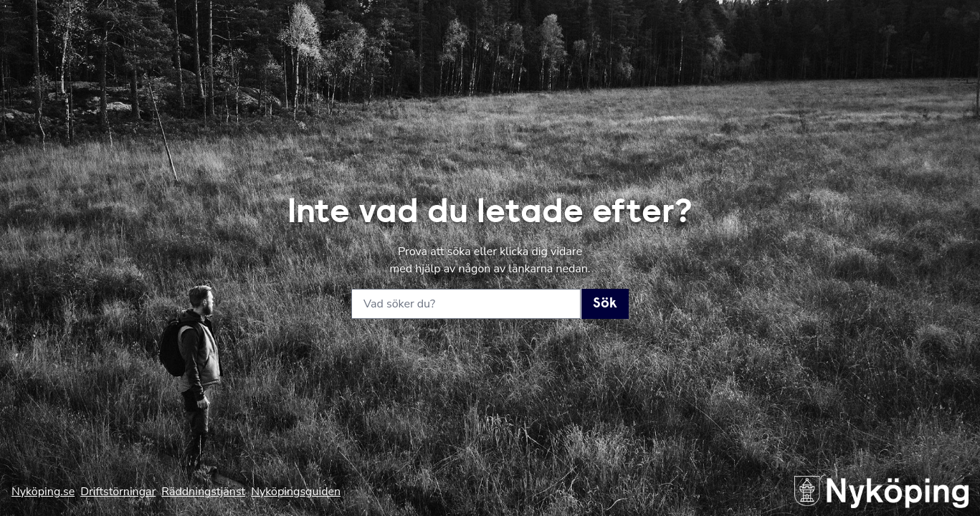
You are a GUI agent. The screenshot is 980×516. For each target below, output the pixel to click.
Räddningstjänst (203, 492)
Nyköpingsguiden (296, 492)
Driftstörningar (118, 492)
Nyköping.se (43, 492)
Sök (605, 304)
